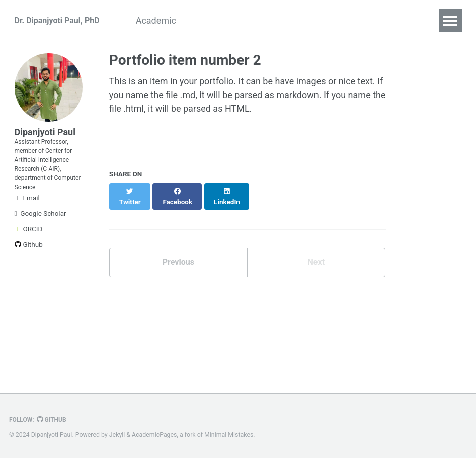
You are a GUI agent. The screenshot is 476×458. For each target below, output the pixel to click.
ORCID (29, 251)
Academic (176, 20)
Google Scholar (41, 235)
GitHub (56, 420)
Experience (284, 20)
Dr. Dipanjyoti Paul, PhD (62, 20)
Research (343, 20)
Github (29, 266)
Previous (178, 255)
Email (27, 220)
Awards (229, 20)
